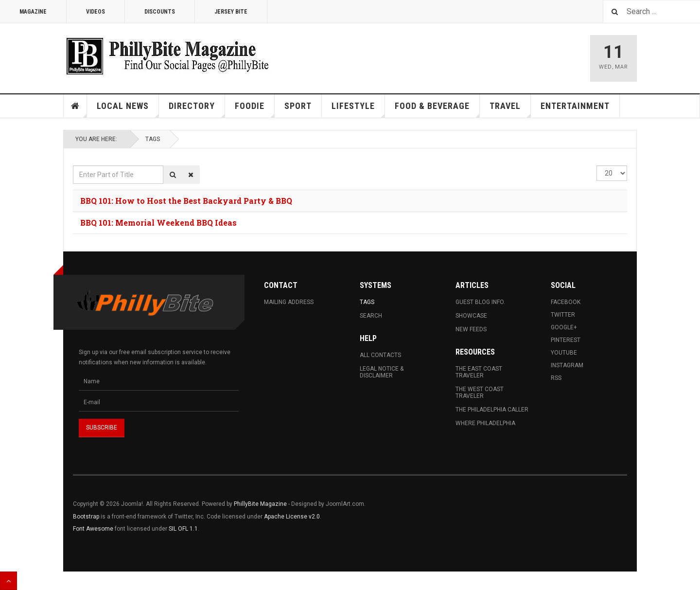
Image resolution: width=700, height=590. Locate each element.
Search (371, 316)
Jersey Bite (231, 12)
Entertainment (575, 106)
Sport (298, 106)
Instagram (567, 365)
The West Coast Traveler (480, 393)
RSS (556, 378)
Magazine (33, 12)
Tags (153, 139)
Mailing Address (289, 302)
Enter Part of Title (73, 166)
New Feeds (471, 329)
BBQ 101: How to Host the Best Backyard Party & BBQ (186, 201)
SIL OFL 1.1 (183, 529)
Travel (510, 109)
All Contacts (380, 355)
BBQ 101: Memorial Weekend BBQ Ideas (158, 223)
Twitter (563, 315)
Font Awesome (93, 529)
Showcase (471, 316)
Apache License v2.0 (292, 517)
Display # (597, 166)
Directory (197, 109)
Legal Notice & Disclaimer (382, 372)
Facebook (566, 302)
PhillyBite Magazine (260, 504)
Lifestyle (358, 109)
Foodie (255, 109)
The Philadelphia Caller (492, 410)
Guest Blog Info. (480, 302)
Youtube (564, 353)
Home (75, 106)
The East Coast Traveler (479, 372)
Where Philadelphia (485, 423)
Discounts (160, 12)
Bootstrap (86, 517)
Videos (96, 12)
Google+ (564, 327)
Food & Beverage (437, 109)
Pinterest (566, 340)
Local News (128, 109)
